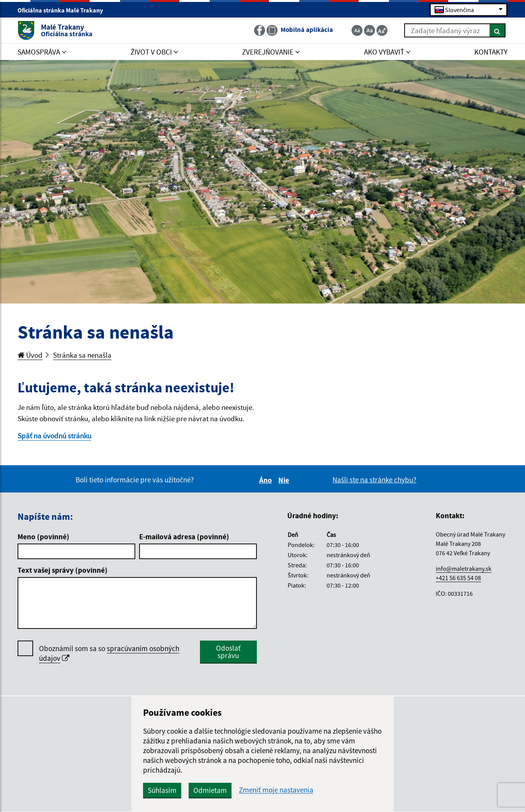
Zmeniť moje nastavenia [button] (276, 790)
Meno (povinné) (43, 537)
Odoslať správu (228, 652)
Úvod (30, 355)
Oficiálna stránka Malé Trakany (64, 10)
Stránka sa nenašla (82, 355)
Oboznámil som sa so (109, 653)
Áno (267, 480)
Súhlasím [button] (162, 790)
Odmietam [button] (210, 790)
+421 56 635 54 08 (458, 578)
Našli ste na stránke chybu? (374, 480)
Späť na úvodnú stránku (54, 436)
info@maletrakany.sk (464, 568)
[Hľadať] (498, 30)
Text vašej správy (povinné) (63, 570)
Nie (285, 480)
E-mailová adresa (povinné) (184, 537)
